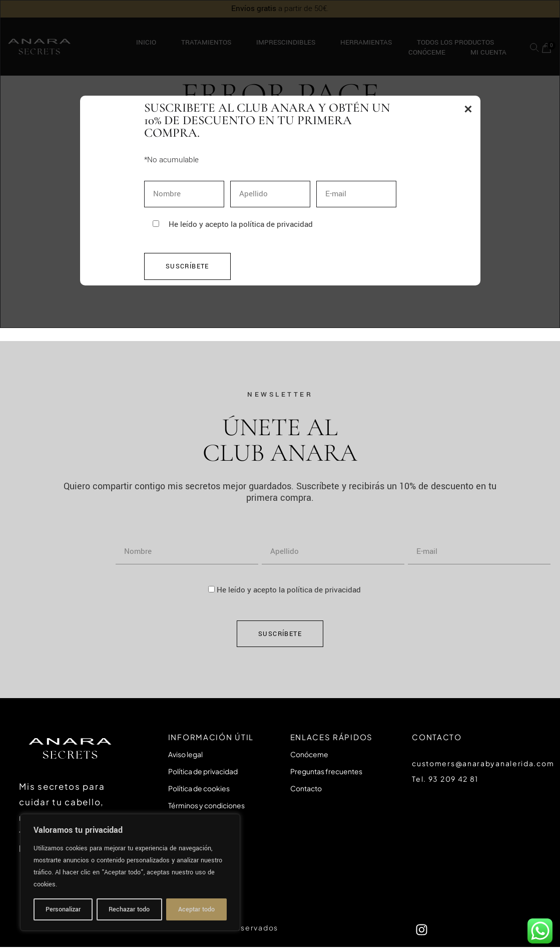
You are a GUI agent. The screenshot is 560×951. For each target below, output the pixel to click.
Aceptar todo (196, 909)
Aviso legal (185, 754)
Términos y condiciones (206, 805)
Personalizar (63, 909)
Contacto (306, 788)
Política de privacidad (203, 771)
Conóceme (309, 754)
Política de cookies (199, 788)
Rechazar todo (129, 909)
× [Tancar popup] (468, 109)
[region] (130, 872)
